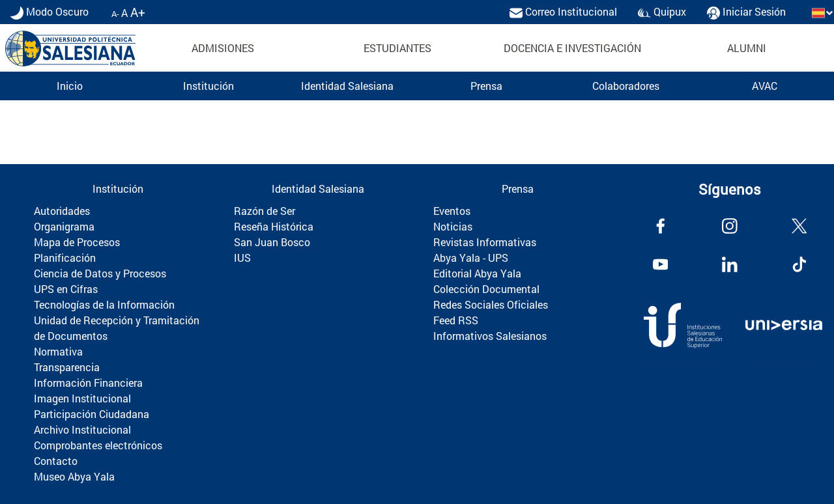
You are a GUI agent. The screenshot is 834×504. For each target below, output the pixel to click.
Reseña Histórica (274, 226)
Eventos (452, 211)
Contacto (56, 461)
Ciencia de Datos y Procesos (100, 273)
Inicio (70, 86)
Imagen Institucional (82, 398)
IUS (242, 258)
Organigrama (64, 226)
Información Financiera (88, 383)
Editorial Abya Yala (477, 273)
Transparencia (67, 367)
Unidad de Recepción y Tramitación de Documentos (117, 328)
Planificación (65, 258)
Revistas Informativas (485, 242)
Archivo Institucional (82, 429)
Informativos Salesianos (490, 336)
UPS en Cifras (66, 289)
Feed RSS (456, 320)
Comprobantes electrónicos (98, 445)
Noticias (453, 226)
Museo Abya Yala (74, 476)
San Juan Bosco (272, 242)
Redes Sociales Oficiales (491, 304)
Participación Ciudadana (92, 414)
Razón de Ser (265, 211)
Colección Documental (486, 289)
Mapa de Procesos (77, 242)
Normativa (58, 351)
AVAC (765, 86)
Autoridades (62, 211)
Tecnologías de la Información (104, 304)
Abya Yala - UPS (471, 258)
